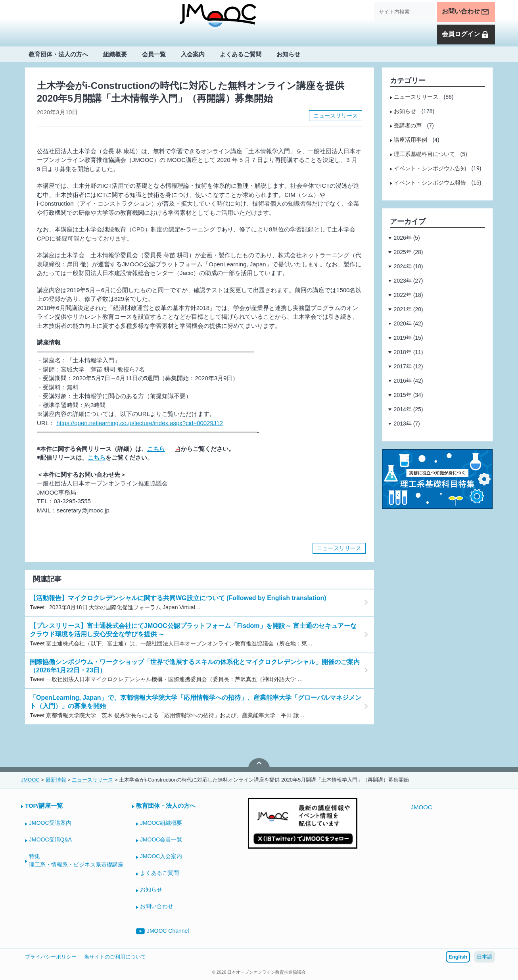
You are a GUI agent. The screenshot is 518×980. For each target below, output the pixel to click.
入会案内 (193, 54)
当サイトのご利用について (115, 957)
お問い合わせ (466, 12)
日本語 (484, 957)
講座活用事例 (411, 140)
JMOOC (421, 807)
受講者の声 (408, 125)
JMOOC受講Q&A (50, 839)
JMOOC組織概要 (161, 823)
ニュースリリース (336, 116)
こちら (156, 449)
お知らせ (288, 54)
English (458, 957)
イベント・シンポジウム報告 (430, 183)
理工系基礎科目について (424, 154)
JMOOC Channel (163, 931)
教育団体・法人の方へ (58, 54)
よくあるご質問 (241, 54)
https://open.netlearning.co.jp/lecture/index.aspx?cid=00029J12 (140, 423)
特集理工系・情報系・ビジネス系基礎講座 (76, 860)
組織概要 (115, 54)
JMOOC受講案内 (50, 823)
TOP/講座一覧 (44, 806)
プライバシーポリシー (51, 957)
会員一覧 (154, 54)
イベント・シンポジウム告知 (430, 168)
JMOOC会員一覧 (161, 839)
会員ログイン (466, 35)
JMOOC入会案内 (161, 856)
